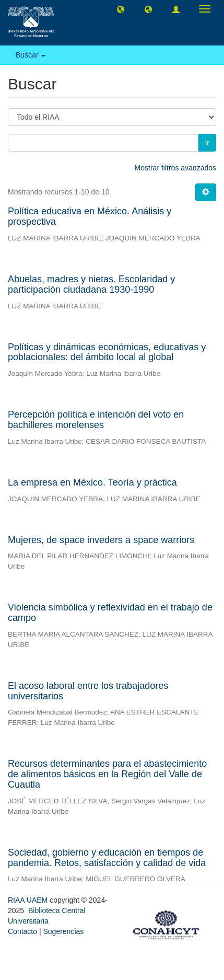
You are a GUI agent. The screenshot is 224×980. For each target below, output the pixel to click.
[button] (121, 9)
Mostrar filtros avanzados (175, 168)
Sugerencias (63, 931)
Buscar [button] (31, 55)
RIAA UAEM (29, 900)
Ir (207, 143)
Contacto (22, 931)
